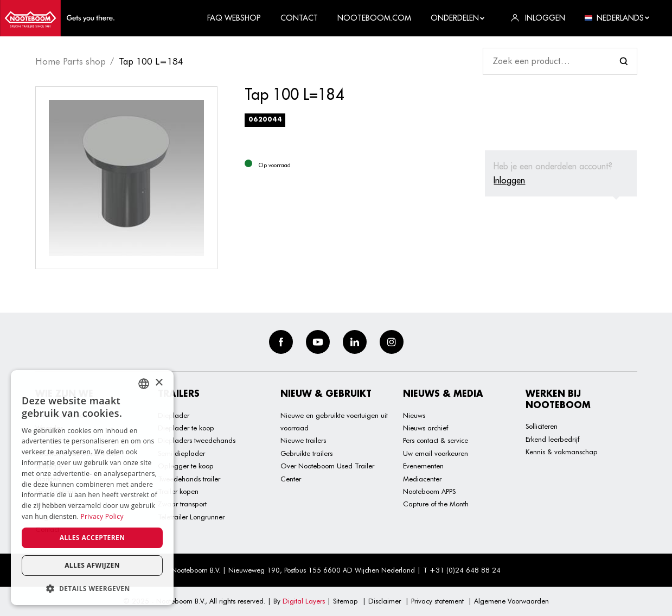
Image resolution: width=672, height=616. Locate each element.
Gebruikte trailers (306, 453)
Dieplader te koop (186, 428)
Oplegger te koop (186, 466)
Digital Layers (304, 601)
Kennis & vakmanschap (562, 452)
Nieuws (414, 415)
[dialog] (92, 488)
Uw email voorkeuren (436, 453)
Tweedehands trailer (189, 479)
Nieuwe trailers (303, 440)
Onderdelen (458, 18)
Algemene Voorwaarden (511, 601)
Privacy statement (437, 601)
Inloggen (509, 180)
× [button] (159, 383)
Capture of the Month (436, 504)
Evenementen (423, 466)
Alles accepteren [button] (92, 538)
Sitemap (345, 601)
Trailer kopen (178, 491)
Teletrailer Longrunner (191, 517)
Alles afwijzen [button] (92, 565)
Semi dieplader (181, 453)
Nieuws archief (425, 428)
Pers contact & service (436, 440)
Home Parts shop (71, 61)
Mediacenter (422, 479)
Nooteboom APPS (429, 491)
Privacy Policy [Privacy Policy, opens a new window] (102, 516)
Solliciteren (542, 426)
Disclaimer (385, 601)
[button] (92, 589)
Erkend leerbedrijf (552, 439)
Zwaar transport (182, 504)
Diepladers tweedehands (197, 440)
